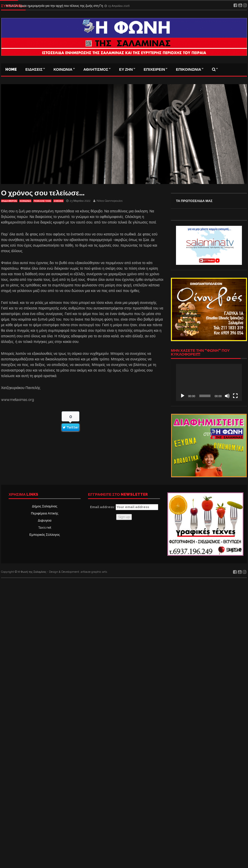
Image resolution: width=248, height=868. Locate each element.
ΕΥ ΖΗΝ (126, 69)
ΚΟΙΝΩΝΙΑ (63, 69)
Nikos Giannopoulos (110, 201)
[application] (209, 382)
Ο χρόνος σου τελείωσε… (43, 193)
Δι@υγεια (45, 520)
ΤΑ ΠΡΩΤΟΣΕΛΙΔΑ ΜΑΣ (194, 201)
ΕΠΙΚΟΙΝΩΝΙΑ (189, 69)
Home (11, 69)
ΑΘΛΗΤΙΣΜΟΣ (96, 69)
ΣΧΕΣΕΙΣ (58, 201)
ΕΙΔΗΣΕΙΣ (34, 69)
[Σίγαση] (227, 396)
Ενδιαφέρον (9, 201)
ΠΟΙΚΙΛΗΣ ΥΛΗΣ (42, 201)
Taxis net (45, 528)
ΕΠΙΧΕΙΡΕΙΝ (154, 69)
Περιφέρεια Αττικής (45, 513)
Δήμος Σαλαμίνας (45, 506)
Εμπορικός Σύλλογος (45, 535)
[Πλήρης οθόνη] (235, 396)
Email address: (124, 507)
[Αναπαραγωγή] (183, 396)
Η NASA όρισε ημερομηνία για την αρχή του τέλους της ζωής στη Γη (55, 6)
